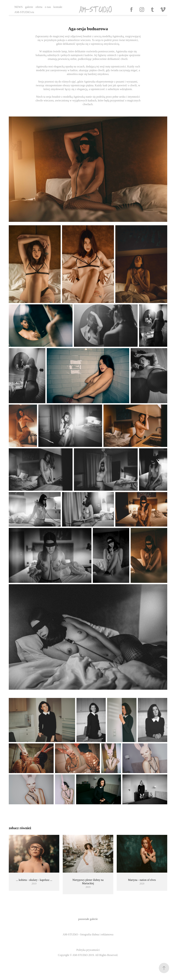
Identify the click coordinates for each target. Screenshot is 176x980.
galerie (29, 7)
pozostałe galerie (88, 919)
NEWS (18, 7)
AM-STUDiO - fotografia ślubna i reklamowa (88, 934)
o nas (48, 7)
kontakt (58, 7)
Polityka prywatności (88, 950)
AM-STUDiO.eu (24, 12)
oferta (39, 7)
